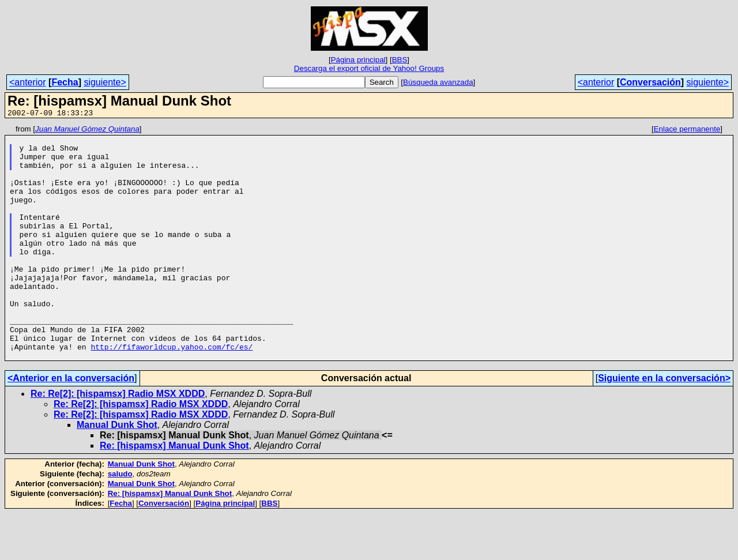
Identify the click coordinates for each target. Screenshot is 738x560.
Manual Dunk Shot (117, 471)
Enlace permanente (687, 131)
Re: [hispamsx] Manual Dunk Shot (174, 492)
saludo (120, 520)
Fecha (65, 82)
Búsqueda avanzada (438, 82)
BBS (400, 60)
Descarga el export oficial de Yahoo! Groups (369, 68)
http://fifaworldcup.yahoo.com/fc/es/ (172, 392)
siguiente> (105, 82)
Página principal (358, 60)
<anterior (28, 82)
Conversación (650, 82)
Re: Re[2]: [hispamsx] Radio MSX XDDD (118, 440)
